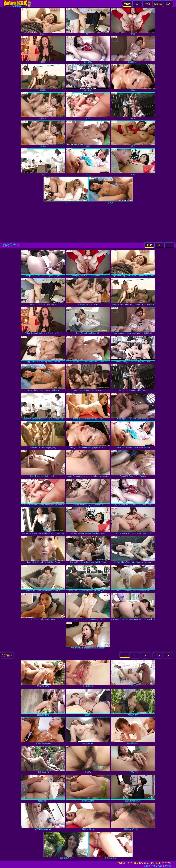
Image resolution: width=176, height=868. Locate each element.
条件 (130, 863)
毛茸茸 (43, 134)
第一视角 (88, 50)
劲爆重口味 (133, 50)
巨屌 (66, 190)
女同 (88, 162)
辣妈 (133, 22)
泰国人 (111, 190)
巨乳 (43, 50)
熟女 (43, 162)
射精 (133, 78)
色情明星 (158, 4)
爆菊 (88, 134)
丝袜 (133, 162)
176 (158, 655)
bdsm (133, 106)
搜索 (168, 4)
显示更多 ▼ (7, 655)
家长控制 (166, 863)
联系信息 (121, 863)
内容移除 (156, 863)
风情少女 (43, 106)
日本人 (43, 22)
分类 (148, 4)
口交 (88, 22)
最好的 (149, 245)
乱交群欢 (88, 78)
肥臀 (88, 106)
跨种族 (43, 78)
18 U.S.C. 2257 (142, 863)
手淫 (133, 134)
